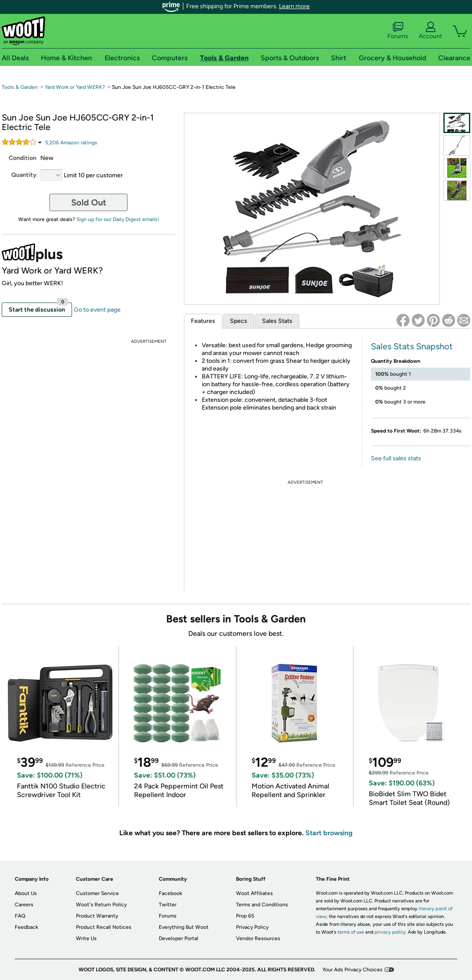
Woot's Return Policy (101, 905)
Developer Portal (179, 938)
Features (203, 321)
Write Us (86, 938)
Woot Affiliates (254, 893)
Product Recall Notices (104, 927)
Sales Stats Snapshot (412, 346)
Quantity (24, 175)
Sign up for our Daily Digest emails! (118, 219)
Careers (24, 905)
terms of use (351, 932)
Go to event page (97, 310)
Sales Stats (277, 321)
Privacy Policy (252, 927)
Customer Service (97, 893)
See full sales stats (396, 458)
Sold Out (89, 202)
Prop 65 (245, 916)
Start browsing (329, 833)
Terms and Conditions (262, 905)
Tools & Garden (20, 87)
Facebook (170, 893)
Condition (23, 158)
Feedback (26, 927)
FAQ (20, 916)
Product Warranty (97, 916)
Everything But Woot (184, 927)
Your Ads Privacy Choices (352, 970)
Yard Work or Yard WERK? (75, 87)
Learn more (294, 6)
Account (430, 31)
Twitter (168, 905)
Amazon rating (71, 143)
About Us (26, 893)
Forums (398, 31)
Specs (239, 321)
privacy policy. (390, 932)
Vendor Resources (258, 938)
